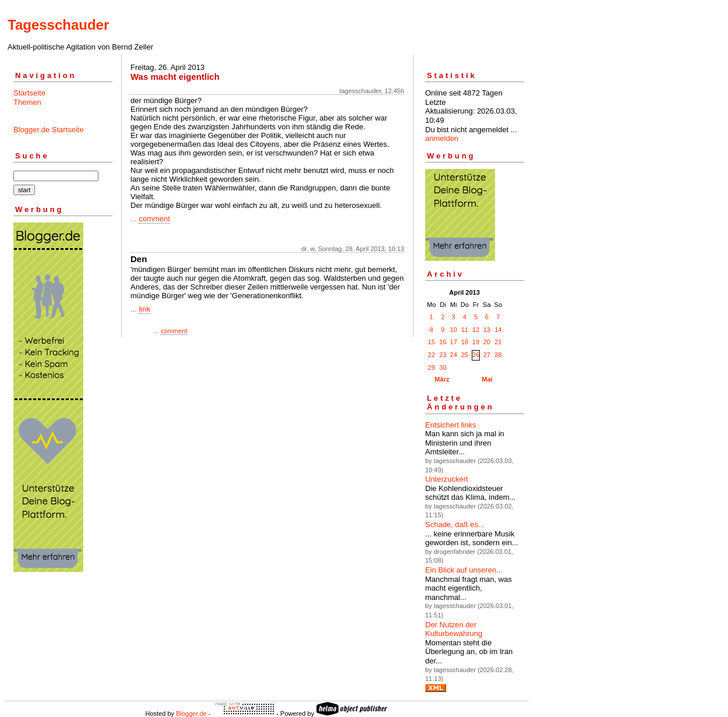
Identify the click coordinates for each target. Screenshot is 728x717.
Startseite (29, 93)
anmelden (442, 138)
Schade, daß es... (455, 524)
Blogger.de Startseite (49, 130)
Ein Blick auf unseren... (464, 570)
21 (498, 342)
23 (443, 355)
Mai (487, 379)
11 (465, 330)
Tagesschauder (58, 25)
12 (476, 330)
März (442, 379)
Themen (27, 102)
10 (454, 330)
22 (432, 355)
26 (476, 355)
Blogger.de (191, 714)
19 (476, 342)
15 (432, 342)
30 (443, 368)
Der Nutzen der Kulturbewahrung (454, 629)
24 (454, 355)
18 (465, 342)
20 (487, 342)
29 (432, 368)
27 (487, 355)
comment (154, 219)
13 (487, 330)
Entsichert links (450, 425)
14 (498, 330)
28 (498, 355)
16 (443, 342)
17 (454, 342)
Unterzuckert (447, 479)
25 (465, 355)
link (144, 309)
